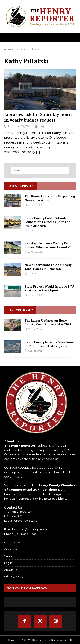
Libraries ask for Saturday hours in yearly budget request (38, 117)
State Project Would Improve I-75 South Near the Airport (49, 288)
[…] (38, 152)
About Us (11, 570)
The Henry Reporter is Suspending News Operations (50, 198)
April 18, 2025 (35, 351)
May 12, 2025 (35, 329)
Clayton (44, 126)
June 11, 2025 (35, 273)
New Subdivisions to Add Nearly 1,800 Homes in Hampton (48, 267)
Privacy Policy (14, 576)
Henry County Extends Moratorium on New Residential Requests (50, 344)
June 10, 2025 (35, 295)
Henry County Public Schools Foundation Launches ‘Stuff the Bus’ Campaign (47, 222)
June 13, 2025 (35, 205)
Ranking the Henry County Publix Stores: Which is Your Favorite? (49, 245)
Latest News (13, 542)
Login (8, 563)
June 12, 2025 (35, 252)
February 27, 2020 (20, 126)
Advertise (11, 549)
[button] (74, 37)
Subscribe (11, 556)
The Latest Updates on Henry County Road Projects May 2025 (48, 322)
